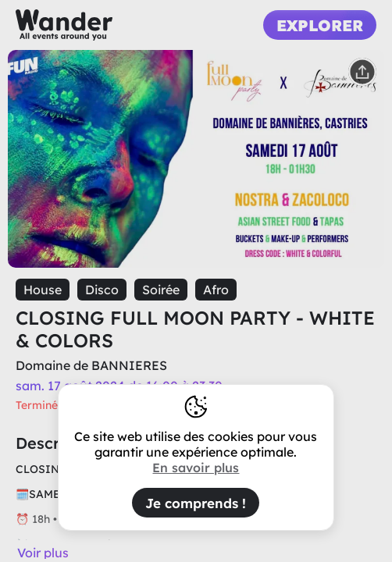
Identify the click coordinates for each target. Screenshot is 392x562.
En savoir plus (196, 468)
